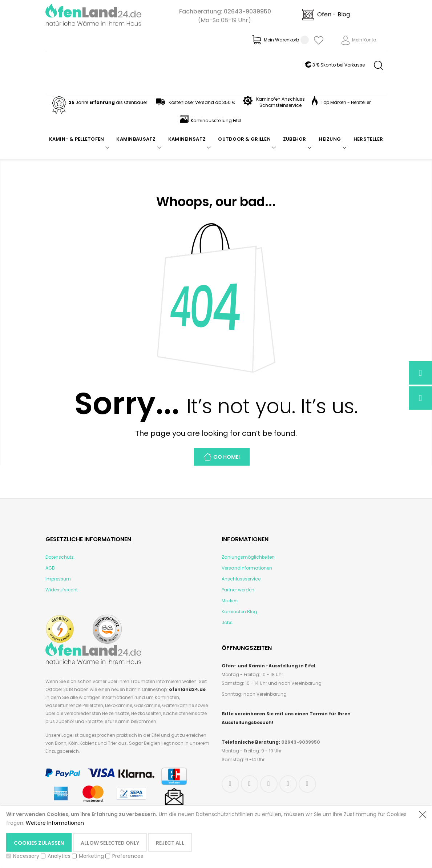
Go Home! (227, 457)
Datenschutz (59, 557)
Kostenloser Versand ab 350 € (195, 102)
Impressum (58, 579)
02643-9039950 (247, 11)
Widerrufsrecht (62, 590)
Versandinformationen (247, 568)
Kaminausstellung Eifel (211, 120)
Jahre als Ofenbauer (99, 102)
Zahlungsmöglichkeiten (248, 557)
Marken (230, 601)
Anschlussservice (241, 579)
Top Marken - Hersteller (341, 102)
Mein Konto (364, 40)
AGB (50, 568)
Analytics (59, 856)
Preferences (128, 856)
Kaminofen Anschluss (280, 99)
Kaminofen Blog (239, 612)
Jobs (227, 622)
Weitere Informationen (55, 823)
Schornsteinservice (280, 105)
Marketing (91, 856)
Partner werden (238, 590)
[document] (209, 836)
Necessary (26, 856)
